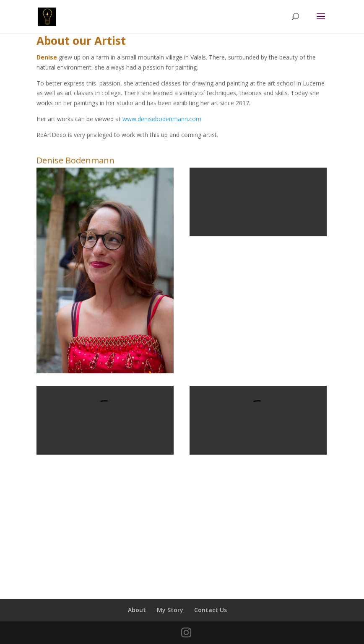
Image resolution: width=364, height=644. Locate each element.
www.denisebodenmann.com (162, 119)
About (137, 610)
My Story (170, 610)
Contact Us (211, 610)
